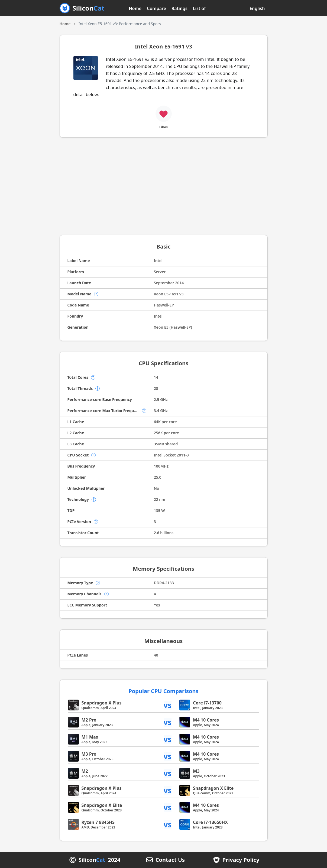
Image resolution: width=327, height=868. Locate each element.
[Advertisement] (164, 186)
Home (135, 8)
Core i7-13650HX (210, 822)
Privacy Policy (241, 860)
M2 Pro (89, 720)
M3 (196, 771)
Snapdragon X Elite (213, 788)
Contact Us (170, 860)
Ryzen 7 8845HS (98, 822)
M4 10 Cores (206, 720)
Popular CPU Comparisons (163, 691)
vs (168, 705)
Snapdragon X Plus (102, 703)
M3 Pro (89, 754)
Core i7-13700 (207, 703)
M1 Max (90, 737)
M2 (85, 771)
